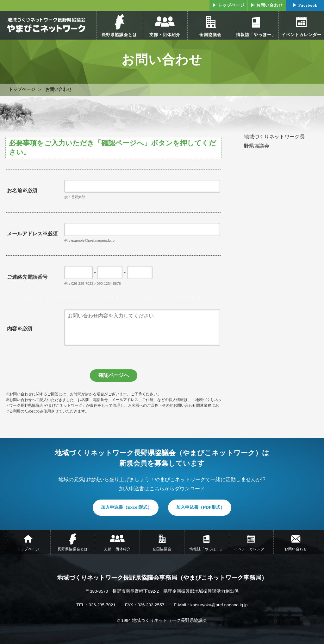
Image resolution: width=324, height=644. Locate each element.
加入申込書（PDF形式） (200, 507)
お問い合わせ (59, 89)
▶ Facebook (305, 5)
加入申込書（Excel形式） (127, 507)
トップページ (22, 89)
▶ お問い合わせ (267, 5)
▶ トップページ (228, 5)
